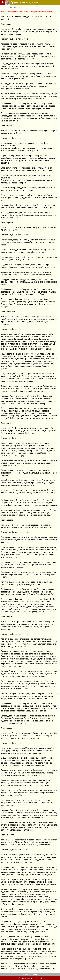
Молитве (11, 7)
